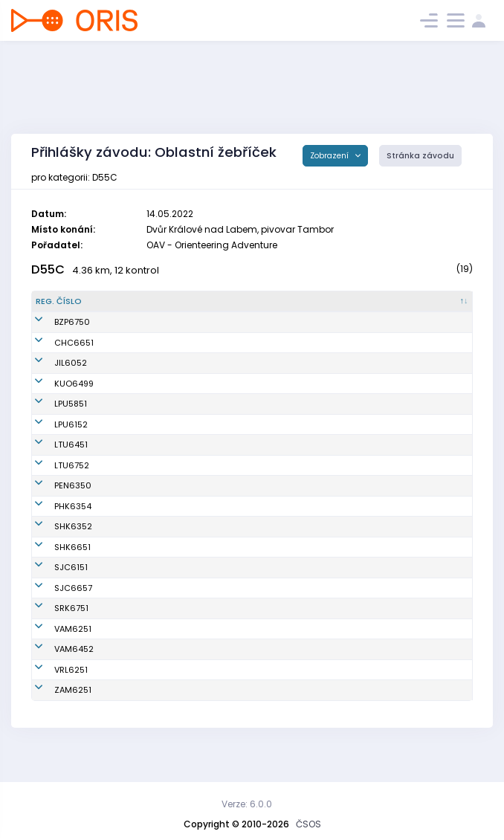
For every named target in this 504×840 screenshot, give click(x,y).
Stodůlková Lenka (145, 477)
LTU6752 (53, 477)
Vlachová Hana (141, 694)
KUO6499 (55, 395)
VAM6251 (54, 653)
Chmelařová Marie (148, 539)
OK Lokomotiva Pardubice (284, 416)
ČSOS (308, 824)
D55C (48, 269)
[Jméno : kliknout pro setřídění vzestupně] (166, 302)
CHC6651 (55, 355)
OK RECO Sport (261, 498)
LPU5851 (52, 416)
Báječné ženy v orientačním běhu (268, 328)
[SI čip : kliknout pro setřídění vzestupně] (443, 302)
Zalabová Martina (146, 600)
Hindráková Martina (150, 457)
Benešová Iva (136, 580)
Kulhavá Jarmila (143, 627)
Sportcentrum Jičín (270, 580)
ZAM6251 (54, 714)
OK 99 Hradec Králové (276, 518)
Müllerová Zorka (142, 328)
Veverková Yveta (143, 673)
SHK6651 (54, 559)
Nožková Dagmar (144, 714)
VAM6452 (55, 673)
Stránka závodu (420, 156)
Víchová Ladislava (148, 416)
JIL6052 (52, 375)
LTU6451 (52, 457)
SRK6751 (53, 627)
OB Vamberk (256, 653)
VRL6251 (52, 694)
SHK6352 (55, 539)
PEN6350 (54, 498)
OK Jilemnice (258, 375)
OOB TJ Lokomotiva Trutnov (286, 457)
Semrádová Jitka (144, 355)
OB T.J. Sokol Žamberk (275, 714)
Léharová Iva (135, 436)
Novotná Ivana (139, 518)
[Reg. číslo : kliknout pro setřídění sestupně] (68, 302)
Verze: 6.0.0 (247, 804)
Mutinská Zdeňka (145, 395)
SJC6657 (55, 600)
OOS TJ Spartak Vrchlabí (281, 694)
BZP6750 (54, 328)
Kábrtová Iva (135, 498)
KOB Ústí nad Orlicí (270, 395)
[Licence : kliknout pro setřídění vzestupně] (381, 302)
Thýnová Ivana (139, 559)
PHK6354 (54, 518)
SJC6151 (52, 580)
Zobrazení (330, 156)
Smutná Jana (137, 653)
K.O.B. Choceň (258, 355)
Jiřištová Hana (139, 375)
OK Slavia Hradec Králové (284, 539)
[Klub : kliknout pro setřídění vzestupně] (288, 302)
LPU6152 (52, 436)
